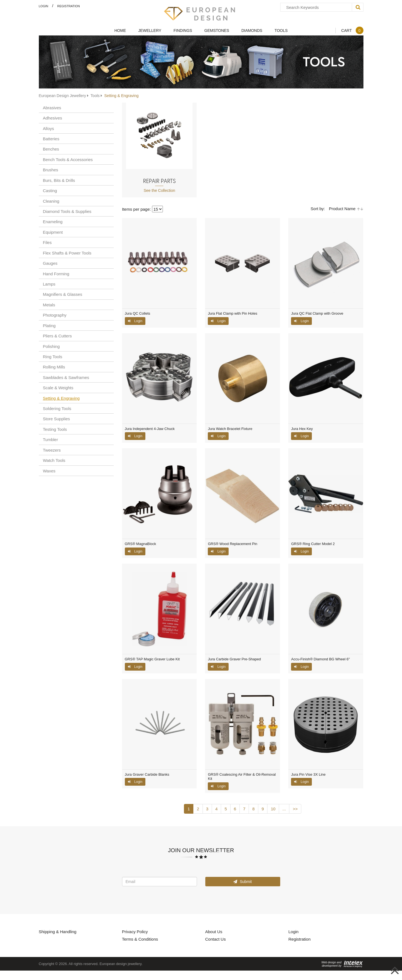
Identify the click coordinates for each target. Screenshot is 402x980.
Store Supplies (57, 419)
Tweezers (52, 450)
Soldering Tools (57, 408)
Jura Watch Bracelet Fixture (230, 429)
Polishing (51, 346)
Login (44, 6)
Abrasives (52, 108)
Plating (49, 325)
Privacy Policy (135, 931)
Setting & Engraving (61, 398)
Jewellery (150, 30)
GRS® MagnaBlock (141, 544)
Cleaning (51, 201)
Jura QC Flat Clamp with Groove (317, 314)
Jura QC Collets (138, 314)
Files (47, 242)
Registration (69, 6)
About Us (214, 931)
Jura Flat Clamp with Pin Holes (232, 314)
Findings (183, 30)
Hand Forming (56, 274)
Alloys (49, 128)
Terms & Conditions (140, 939)
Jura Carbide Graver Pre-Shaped (234, 659)
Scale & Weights (58, 388)
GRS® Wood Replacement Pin (232, 544)
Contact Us (216, 939)
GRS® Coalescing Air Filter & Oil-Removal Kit (242, 777)
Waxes (49, 471)
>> (295, 809)
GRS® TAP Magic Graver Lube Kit (152, 659)
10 (273, 809)
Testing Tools (55, 429)
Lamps (49, 284)
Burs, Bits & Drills (59, 180)
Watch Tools (54, 460)
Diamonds (252, 30)
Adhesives (53, 118)
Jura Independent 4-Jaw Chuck (150, 429)
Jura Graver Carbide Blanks (147, 775)
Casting (50, 190)
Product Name (346, 208)
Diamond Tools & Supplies (67, 211)
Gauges (50, 263)
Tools (281, 30)
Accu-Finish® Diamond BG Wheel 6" (320, 659)
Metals (49, 305)
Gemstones (217, 30)
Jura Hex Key (302, 429)
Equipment (53, 232)
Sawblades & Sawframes (66, 377)
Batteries (51, 139)
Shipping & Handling (58, 931)
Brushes (51, 170)
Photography (55, 315)
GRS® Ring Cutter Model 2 (313, 544)
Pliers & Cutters (57, 336)
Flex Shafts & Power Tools (67, 253)
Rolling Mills (54, 367)
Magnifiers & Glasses (63, 294)
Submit (242, 881)
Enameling (53, 222)
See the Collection (160, 190)
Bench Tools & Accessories (68, 159)
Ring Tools (53, 357)
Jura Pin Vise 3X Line (308, 775)
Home (120, 30)
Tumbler (50, 439)
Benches (51, 149)
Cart (352, 30)
